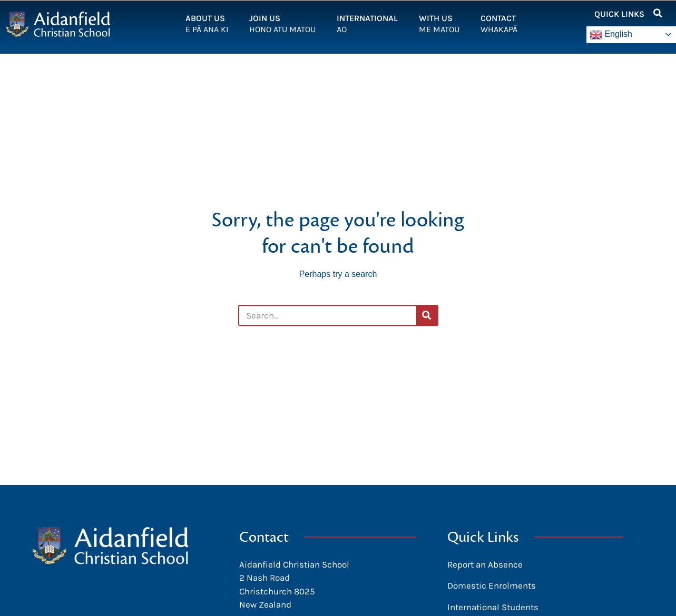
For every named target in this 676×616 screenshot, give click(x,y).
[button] (658, 13)
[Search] (427, 315)
